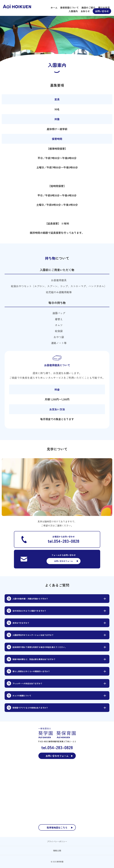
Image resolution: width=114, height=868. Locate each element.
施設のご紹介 (88, 8)
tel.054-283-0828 (64, 541)
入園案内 (73, 11)
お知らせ (85, 11)
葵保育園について (69, 8)
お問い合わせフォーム (64, 561)
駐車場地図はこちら (57, 827)
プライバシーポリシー (57, 841)
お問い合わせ (102, 11)
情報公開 (57, 851)
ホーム (54, 8)
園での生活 (104, 8)
